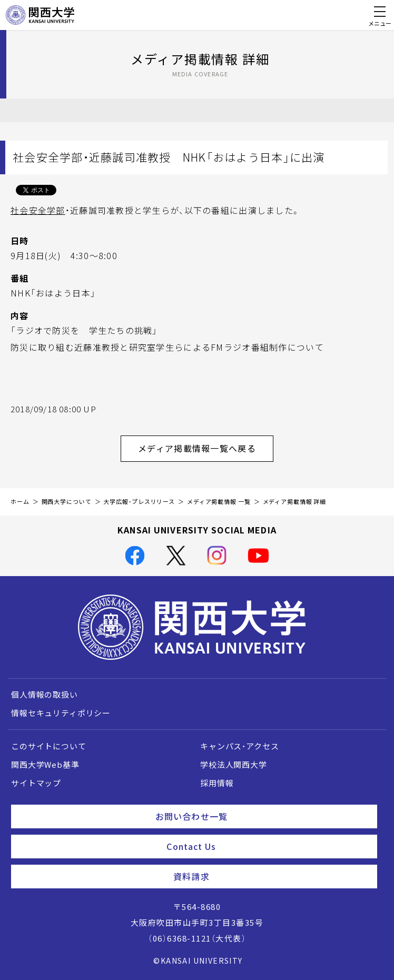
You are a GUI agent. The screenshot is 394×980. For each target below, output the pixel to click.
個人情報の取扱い (45, 695)
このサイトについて (49, 746)
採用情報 (217, 783)
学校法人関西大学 (234, 765)
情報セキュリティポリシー (61, 713)
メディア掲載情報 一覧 (219, 502)
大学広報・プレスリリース (139, 502)
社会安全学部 (38, 210)
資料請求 (271, 876)
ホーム (20, 502)
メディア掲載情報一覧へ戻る (206, 448)
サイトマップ (36, 783)
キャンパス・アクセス (239, 746)
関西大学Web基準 (45, 765)
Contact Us (268, 846)
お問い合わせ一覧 (262, 816)
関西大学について (67, 502)
